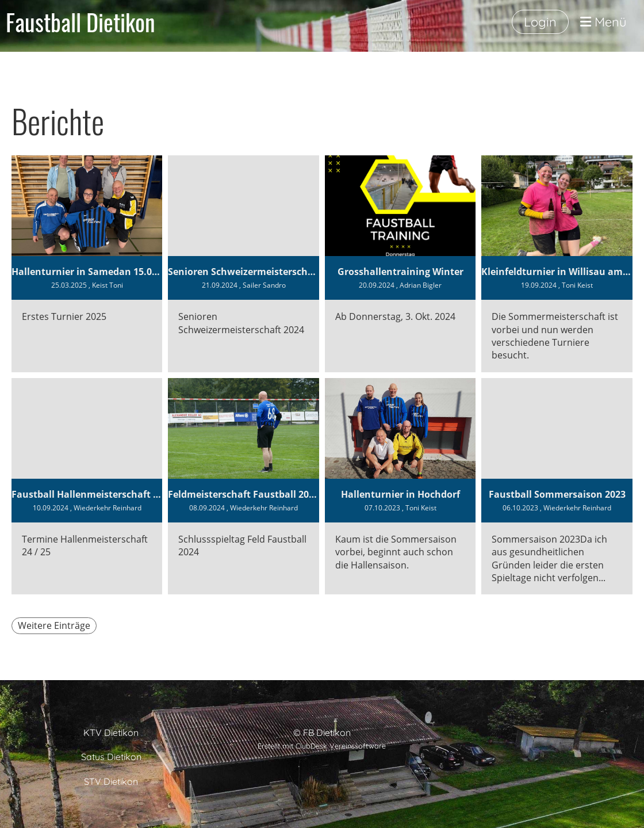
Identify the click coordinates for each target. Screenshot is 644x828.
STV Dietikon (111, 781)
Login (540, 22)
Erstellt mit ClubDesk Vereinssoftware (322, 746)
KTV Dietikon (111, 732)
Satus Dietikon (111, 757)
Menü (603, 22)
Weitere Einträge (54, 625)
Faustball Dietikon (80, 22)
